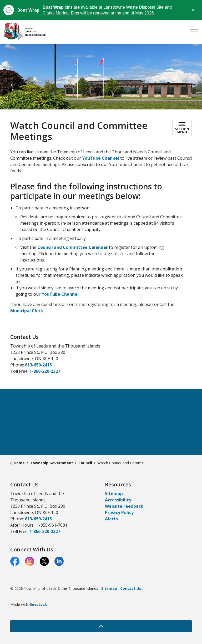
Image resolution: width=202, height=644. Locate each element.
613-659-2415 (38, 365)
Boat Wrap (53, 7)
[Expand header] (194, 32)
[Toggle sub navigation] (182, 128)
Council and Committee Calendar (73, 247)
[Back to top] (101, 626)
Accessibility (118, 500)
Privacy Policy (119, 512)
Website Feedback (124, 506)
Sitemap (114, 494)
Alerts (111, 519)
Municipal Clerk (27, 311)
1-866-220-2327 (45, 371)
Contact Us (131, 588)
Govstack (38, 604)
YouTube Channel (101, 158)
